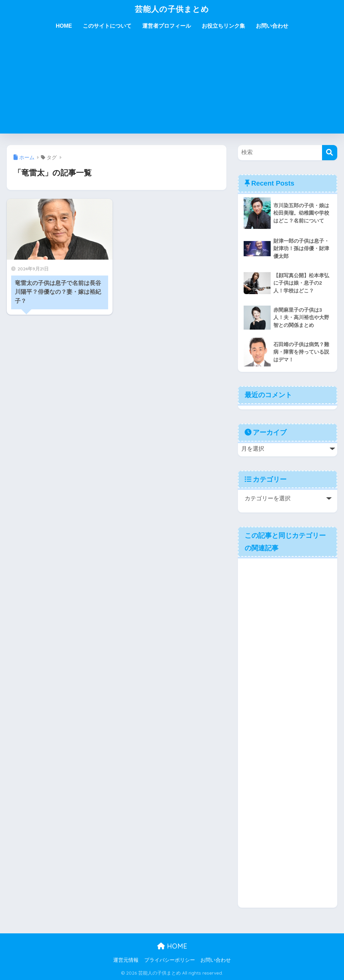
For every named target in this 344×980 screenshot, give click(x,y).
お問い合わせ (272, 26)
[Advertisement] (172, 86)
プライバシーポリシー (170, 960)
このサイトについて (107, 26)
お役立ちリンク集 (223, 26)
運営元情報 (126, 960)
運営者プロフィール (167, 26)
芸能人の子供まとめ (172, 9)
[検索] (330, 153)
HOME (64, 26)
